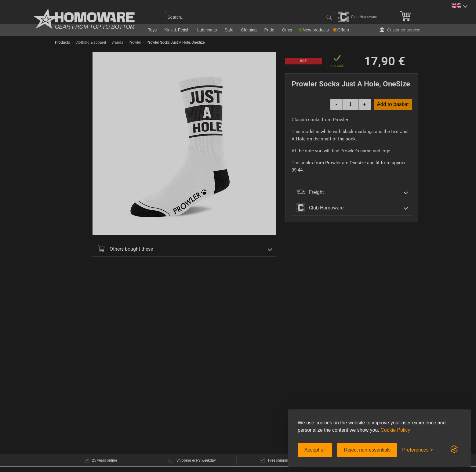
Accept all (315, 450)
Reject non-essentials (367, 450)
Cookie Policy (395, 430)
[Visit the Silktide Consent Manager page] (454, 449)
